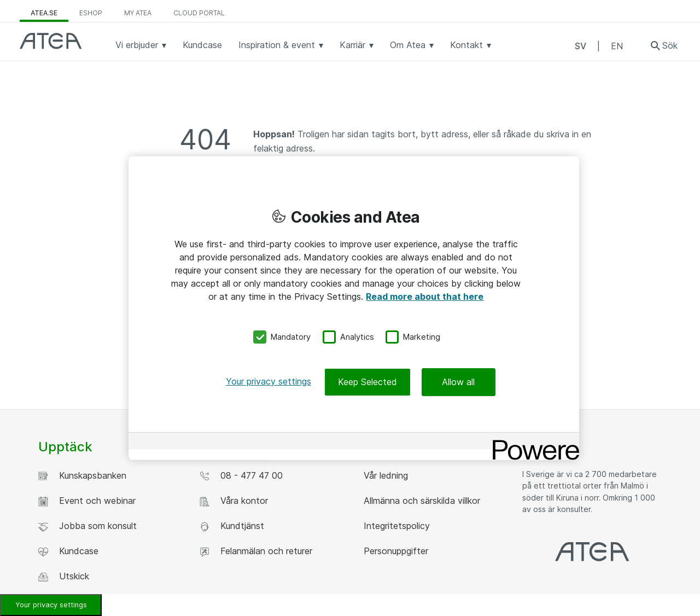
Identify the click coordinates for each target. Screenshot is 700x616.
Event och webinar (87, 501)
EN (617, 46)
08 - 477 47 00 (241, 476)
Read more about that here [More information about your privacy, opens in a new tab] (425, 297)
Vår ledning (384, 475)
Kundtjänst (232, 526)
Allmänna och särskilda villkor (421, 501)
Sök (670, 45)
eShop (91, 13)
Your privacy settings (51, 605)
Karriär (357, 45)
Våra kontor (234, 501)
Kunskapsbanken (82, 476)
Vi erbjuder (141, 45)
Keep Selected (367, 381)
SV (581, 46)
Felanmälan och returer (256, 551)
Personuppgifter (395, 551)
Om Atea (412, 45)
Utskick (64, 576)
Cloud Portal (199, 13)
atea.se (44, 13)
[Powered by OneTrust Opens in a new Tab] (532, 442)
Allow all (458, 381)
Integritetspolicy (395, 526)
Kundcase (202, 45)
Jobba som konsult (87, 526)
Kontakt (471, 45)
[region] (354, 308)
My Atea (138, 13)
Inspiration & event (281, 45)
